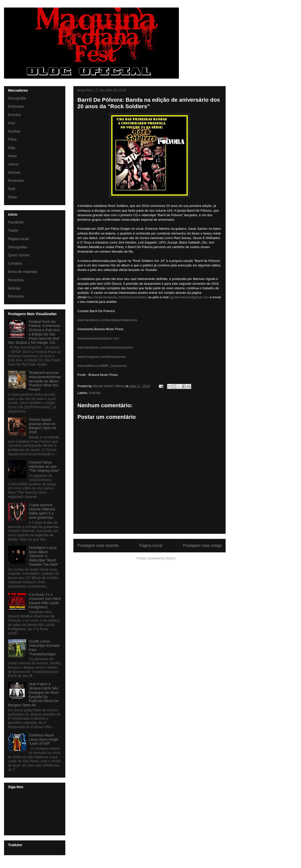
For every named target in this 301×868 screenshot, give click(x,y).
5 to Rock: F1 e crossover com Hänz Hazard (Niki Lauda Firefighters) (45, 601)
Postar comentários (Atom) (156, 558)
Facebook (16, 222)
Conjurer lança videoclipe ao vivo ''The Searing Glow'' (44, 467)
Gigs (12, 148)
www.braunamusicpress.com (98, 338)
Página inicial (151, 545)
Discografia (17, 98)
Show (12, 197)
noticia (13, 164)
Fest (11, 123)
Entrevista (16, 106)
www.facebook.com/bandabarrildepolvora (107, 320)
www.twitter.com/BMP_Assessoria (102, 366)
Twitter (13, 230)
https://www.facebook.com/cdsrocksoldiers (116, 297)
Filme (12, 139)
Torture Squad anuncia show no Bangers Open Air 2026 (43, 426)
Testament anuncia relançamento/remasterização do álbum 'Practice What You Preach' (45, 381)
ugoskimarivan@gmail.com (189, 297)
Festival (14, 131)
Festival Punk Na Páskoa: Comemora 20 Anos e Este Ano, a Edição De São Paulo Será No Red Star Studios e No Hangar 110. (34, 332)
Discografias (18, 247)
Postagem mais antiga (202, 545)
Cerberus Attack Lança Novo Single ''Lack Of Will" (44, 739)
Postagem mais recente (98, 545)
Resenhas (16, 181)
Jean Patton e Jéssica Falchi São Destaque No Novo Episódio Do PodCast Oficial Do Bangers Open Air (33, 695)
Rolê (12, 189)
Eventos (14, 115)
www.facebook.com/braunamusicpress (105, 347)
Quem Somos (19, 255)
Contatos (15, 263)
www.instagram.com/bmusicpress (102, 357)
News (12, 156)
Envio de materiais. (23, 272)
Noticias (95, 393)
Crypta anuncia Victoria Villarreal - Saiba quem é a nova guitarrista (43, 511)
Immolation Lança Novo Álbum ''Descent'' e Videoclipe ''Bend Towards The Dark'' (44, 556)
